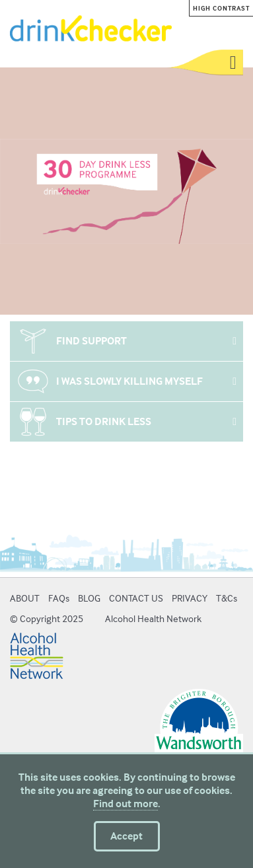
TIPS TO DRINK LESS (104, 421)
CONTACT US (136, 598)
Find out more (126, 804)
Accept (126, 836)
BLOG (89, 598)
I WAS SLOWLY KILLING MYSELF (129, 381)
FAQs (59, 598)
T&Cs (227, 598)
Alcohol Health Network (153, 618)
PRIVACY (190, 598)
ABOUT (25, 598)
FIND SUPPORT (91, 341)
